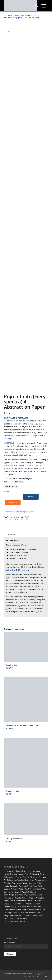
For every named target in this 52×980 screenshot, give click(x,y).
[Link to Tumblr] (42, 977)
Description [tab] (11, 535)
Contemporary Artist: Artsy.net (17, 907)
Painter (38, 880)
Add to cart (31, 497)
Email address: (10, 943)
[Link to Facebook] (29, 977)
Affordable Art (10, 910)
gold (28, 512)
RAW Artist (35, 874)
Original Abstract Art (18, 895)
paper (32, 512)
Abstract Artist (35, 883)
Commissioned (38, 910)
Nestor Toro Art (10, 874)
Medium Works (17, 512)
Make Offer (13, 502)
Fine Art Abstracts (36, 871)
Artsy (6, 871)
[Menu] (44, 6)
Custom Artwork (11, 889)
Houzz (21, 874)
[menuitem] (37, 6)
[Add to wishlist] (11, 486)
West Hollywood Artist (18, 871)
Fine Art (19, 877)
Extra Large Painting (20, 883)
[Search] (37, 6)
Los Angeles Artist (33, 898)
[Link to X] (34, 977)
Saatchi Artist (19, 913)
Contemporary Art (38, 889)
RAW (22, 892)
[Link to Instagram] (25, 977)
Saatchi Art (31, 901)
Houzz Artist (16, 904)
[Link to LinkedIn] (46, 977)
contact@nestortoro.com (14, 921)
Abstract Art (24, 889)
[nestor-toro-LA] (22, 6)
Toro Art (22, 886)
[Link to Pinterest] (38, 977)
